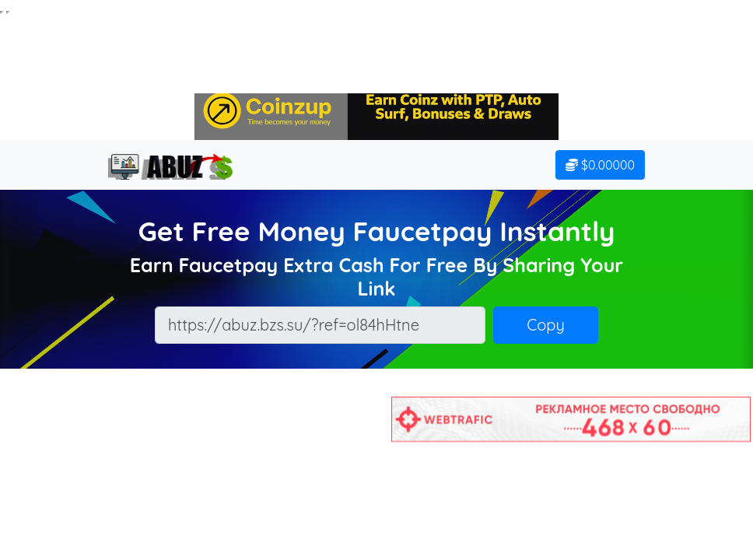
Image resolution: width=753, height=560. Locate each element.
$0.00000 (600, 165)
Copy (546, 325)
